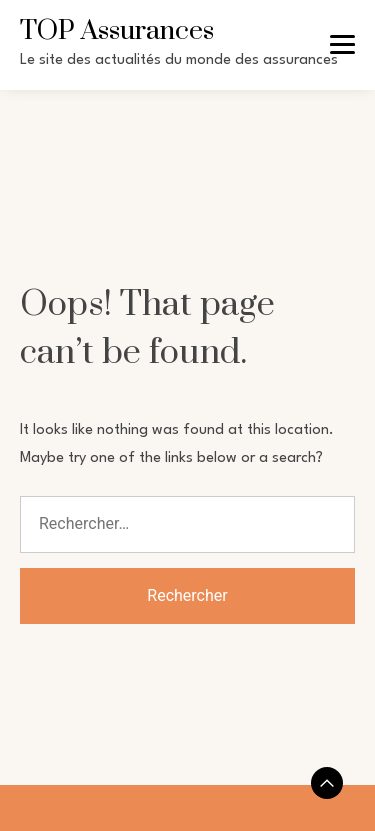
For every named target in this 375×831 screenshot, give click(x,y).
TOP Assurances (117, 31)
